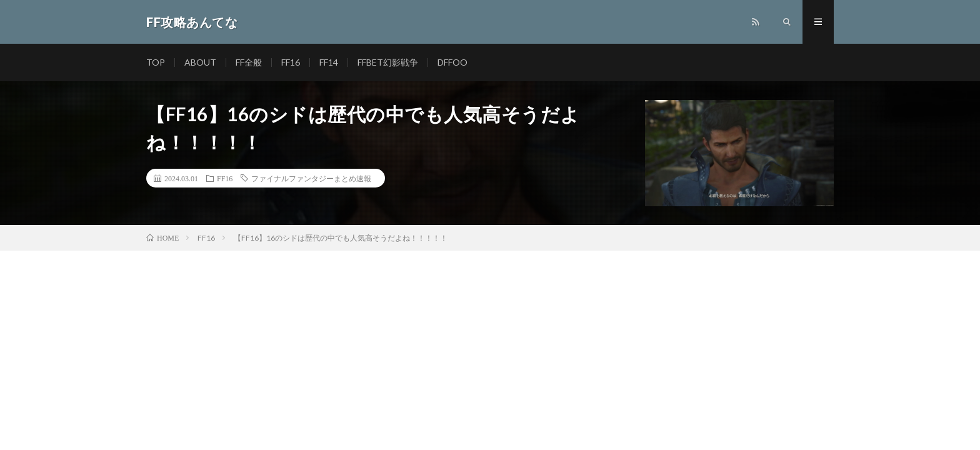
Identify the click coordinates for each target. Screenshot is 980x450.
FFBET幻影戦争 (388, 62)
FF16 (291, 62)
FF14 (329, 62)
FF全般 (249, 62)
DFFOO (452, 62)
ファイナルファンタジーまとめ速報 (311, 178)
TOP (156, 62)
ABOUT (200, 62)
